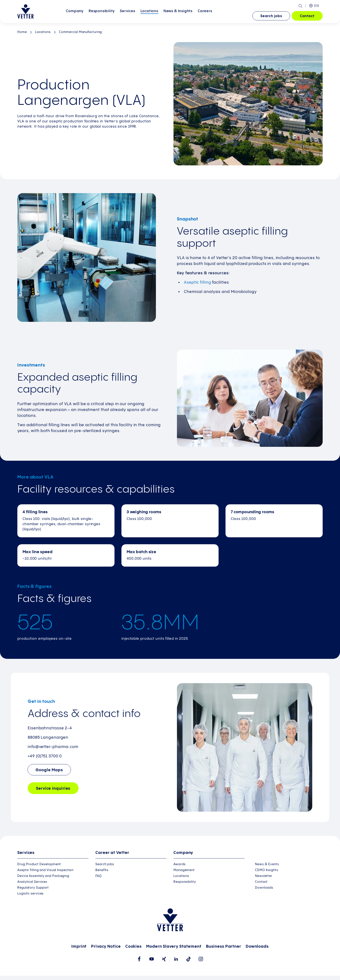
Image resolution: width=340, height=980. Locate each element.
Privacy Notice (106, 946)
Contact (307, 16)
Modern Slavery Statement (174, 946)
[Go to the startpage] (25, 12)
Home (22, 32)
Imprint (79, 946)
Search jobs (271, 16)
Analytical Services (32, 882)
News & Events (267, 864)
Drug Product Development (39, 864)
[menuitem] (75, 16)
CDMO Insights (267, 870)
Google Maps (49, 770)
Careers (205, 16)
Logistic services (30, 894)
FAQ (99, 876)
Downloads (264, 888)
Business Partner (224, 946)
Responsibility (102, 16)
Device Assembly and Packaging (43, 876)
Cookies (133, 946)
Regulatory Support (33, 888)
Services (127, 16)
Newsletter (264, 876)
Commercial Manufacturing (81, 32)
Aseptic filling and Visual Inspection (45, 870)
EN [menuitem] (317, 6)
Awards (179, 864)
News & (178, 16)
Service (53, 788)
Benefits (102, 870)
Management (184, 870)
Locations (149, 16)
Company (75, 16)
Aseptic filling (198, 282)
